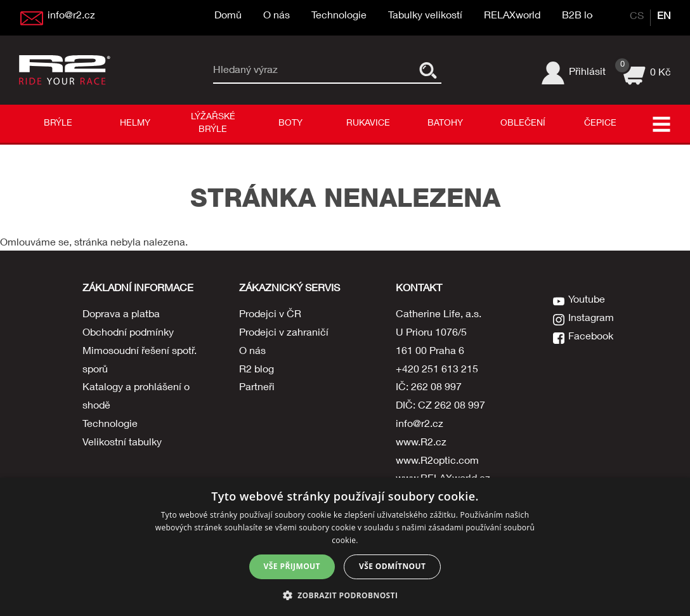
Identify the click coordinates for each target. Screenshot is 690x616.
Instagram (591, 319)
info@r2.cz (420, 425)
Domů (228, 16)
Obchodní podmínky (128, 334)
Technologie (339, 16)
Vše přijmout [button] (292, 566)
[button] (345, 595)
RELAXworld (512, 16)
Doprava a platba (121, 315)
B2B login (584, 16)
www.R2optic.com (437, 462)
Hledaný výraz (245, 70)
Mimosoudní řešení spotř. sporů (140, 361)
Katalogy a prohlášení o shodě (136, 397)
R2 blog (257, 370)
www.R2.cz (421, 443)
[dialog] (345, 547)
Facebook (591, 337)
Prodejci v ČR (270, 315)
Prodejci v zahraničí (284, 334)
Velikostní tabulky (122, 443)
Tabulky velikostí (425, 16)
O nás (277, 16)
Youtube (587, 301)
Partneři (257, 388)
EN (664, 17)
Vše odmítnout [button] (392, 566)
